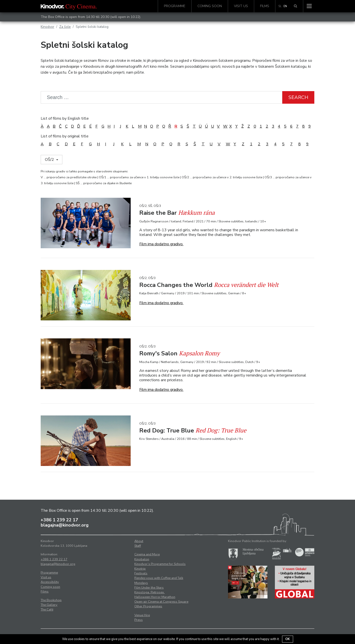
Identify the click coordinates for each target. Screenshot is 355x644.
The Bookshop (51, 600)
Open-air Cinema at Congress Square (161, 602)
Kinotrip (140, 569)
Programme (175, 6)
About (139, 541)
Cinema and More (147, 554)
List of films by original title (65, 136)
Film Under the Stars (149, 588)
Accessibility (50, 582)
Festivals (141, 573)
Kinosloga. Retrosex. (150, 592)
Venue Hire (142, 615)
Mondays (141, 583)
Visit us (241, 6)
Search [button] (298, 97)
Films (265, 6)
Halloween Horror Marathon (155, 597)
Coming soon (210, 6)
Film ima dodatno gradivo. (161, 244)
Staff (138, 546)
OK (288, 639)
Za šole (65, 27)
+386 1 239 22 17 (59, 520)
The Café (47, 610)
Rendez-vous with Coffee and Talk (159, 578)
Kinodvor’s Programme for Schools (160, 564)
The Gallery (49, 605)
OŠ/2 (50, 160)
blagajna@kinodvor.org (65, 525)
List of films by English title (65, 118)
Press (139, 620)
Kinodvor (47, 27)
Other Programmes (148, 606)
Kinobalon (142, 559)
